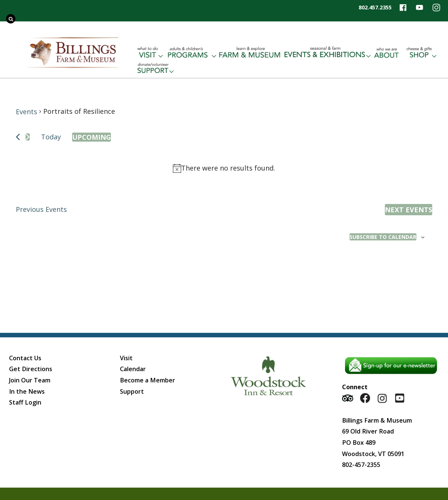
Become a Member (148, 380)
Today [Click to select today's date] (51, 137)
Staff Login (25, 402)
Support (132, 391)
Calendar (133, 369)
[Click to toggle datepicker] (92, 137)
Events (26, 112)
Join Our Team (30, 380)
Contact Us (25, 358)
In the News (27, 391)
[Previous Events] (18, 137)
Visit (126, 358)
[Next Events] (28, 137)
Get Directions (31, 369)
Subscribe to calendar (383, 237)
